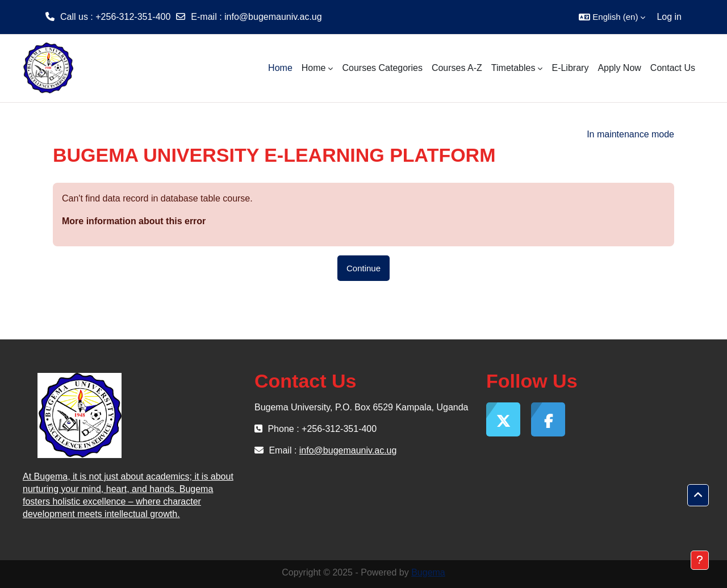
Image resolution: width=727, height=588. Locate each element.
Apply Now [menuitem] (619, 68)
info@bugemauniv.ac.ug (273, 17)
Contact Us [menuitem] (673, 68)
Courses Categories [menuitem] (382, 68)
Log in (669, 17)
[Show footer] (700, 560)
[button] (612, 17)
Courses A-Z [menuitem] (457, 68)
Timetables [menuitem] (513, 68)
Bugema (428, 572)
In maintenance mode (630, 134)
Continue (363, 268)
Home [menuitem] (280, 68)
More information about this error (134, 221)
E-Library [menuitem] (570, 68)
